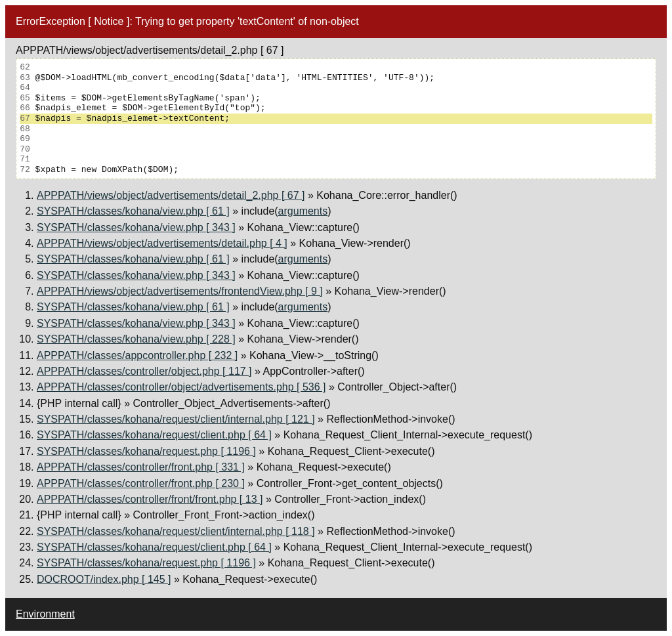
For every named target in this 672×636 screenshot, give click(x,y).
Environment (45, 614)
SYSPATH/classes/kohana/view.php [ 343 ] (136, 227)
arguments (303, 211)
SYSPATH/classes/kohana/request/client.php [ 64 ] (154, 435)
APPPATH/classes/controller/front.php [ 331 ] (141, 467)
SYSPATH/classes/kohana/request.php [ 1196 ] (146, 451)
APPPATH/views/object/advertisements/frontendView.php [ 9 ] (180, 291)
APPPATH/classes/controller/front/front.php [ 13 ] (150, 499)
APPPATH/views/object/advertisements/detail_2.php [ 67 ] (171, 195)
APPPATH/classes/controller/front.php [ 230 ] (141, 483)
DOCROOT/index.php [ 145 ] (104, 579)
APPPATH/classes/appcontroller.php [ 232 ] (137, 355)
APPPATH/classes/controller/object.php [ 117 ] (144, 371)
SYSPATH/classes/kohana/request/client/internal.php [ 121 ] (176, 419)
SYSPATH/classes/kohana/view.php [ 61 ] (133, 211)
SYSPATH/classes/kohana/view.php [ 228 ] (136, 339)
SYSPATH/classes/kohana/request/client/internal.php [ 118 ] (176, 531)
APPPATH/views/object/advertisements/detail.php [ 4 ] (162, 243)
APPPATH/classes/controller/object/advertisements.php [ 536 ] (181, 387)
